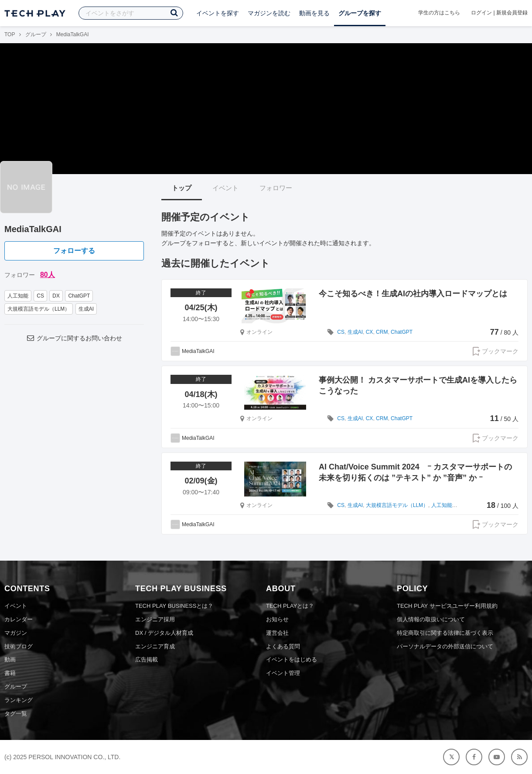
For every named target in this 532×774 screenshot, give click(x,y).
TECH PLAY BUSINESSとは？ (174, 606)
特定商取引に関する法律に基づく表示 (445, 633)
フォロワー (276, 188)
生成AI (86, 309)
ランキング (19, 700)
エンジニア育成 (155, 646)
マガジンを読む (269, 13)
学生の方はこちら (439, 13)
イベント (225, 188)
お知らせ (277, 619)
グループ (36, 34)
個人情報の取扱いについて (431, 619)
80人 (48, 275)
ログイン (481, 13)
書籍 (10, 673)
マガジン (16, 633)
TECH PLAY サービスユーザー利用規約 (447, 606)
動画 (10, 659)
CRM (382, 332)
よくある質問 (283, 646)
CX (370, 332)
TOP (10, 34)
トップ (182, 188)
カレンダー (19, 619)
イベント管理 (283, 673)
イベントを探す (218, 13)
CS (40, 296)
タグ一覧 (16, 714)
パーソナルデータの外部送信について (445, 646)
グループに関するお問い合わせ (74, 338)
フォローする (74, 251)
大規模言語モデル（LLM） (39, 309)
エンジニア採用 (155, 619)
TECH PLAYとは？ (290, 606)
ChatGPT (79, 296)
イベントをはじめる (292, 659)
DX (56, 296)
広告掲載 (147, 659)
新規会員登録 (512, 13)
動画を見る (314, 13)
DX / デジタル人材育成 (164, 633)
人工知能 (18, 296)
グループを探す (360, 13)
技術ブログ (19, 646)
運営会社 (277, 633)
